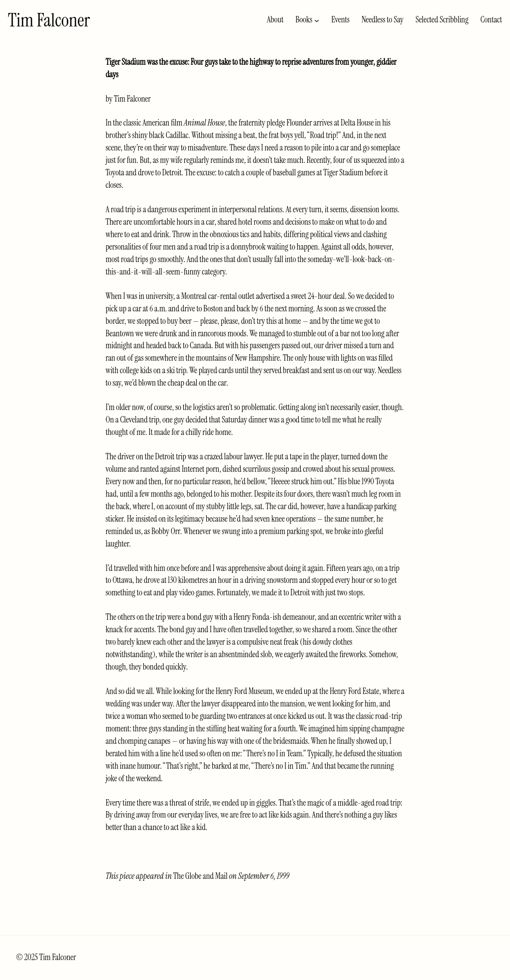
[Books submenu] (317, 20)
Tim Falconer (49, 20)
